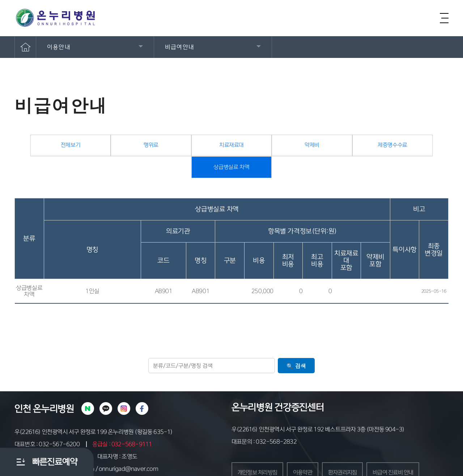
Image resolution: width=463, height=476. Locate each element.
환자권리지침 (348, 455)
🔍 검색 (296, 348)
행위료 (123, 149)
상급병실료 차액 (413, 149)
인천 (23, 391)
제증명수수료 (340, 149)
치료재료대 (195, 149)
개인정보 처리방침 (259, 455)
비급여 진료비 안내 (401, 455)
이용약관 (306, 455)
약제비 (268, 149)
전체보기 (51, 149)
